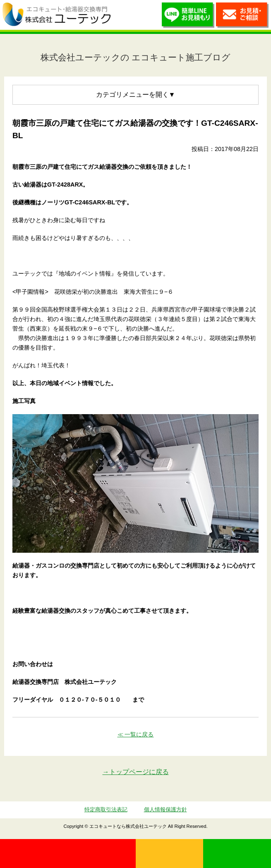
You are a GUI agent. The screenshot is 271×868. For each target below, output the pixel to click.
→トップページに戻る (136, 772)
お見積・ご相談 (242, 17)
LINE (237, 854)
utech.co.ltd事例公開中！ (124, 15)
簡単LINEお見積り (188, 17)
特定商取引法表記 (106, 809)
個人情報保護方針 (165, 809)
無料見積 (170, 854)
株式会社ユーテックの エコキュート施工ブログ (136, 57)
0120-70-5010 (68, 854)
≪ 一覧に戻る (136, 734)
